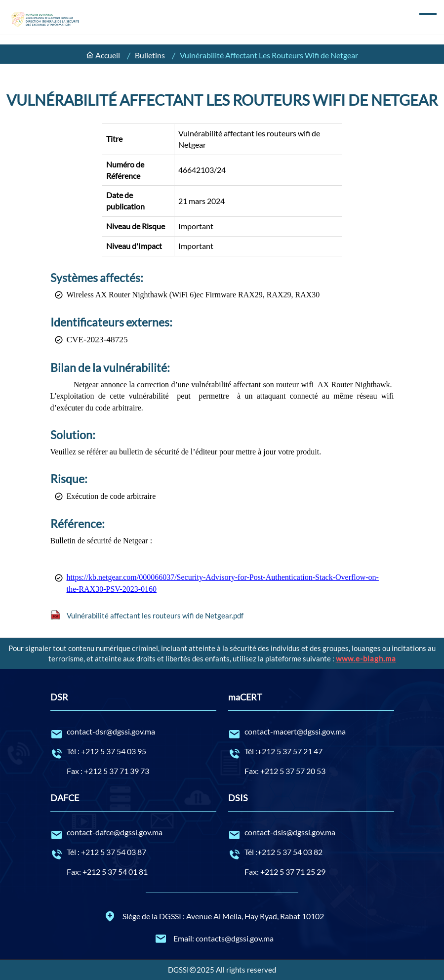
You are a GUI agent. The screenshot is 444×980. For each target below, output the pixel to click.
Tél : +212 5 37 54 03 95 (133, 752)
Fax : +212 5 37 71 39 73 (108, 771)
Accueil (108, 55)
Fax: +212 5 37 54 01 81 (107, 872)
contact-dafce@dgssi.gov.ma (133, 833)
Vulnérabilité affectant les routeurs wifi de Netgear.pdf (155, 615)
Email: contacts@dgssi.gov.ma (214, 939)
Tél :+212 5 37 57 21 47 (311, 752)
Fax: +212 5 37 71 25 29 (285, 872)
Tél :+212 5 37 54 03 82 (311, 853)
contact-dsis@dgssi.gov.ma (311, 833)
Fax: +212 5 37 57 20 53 (285, 771)
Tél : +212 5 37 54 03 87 (133, 853)
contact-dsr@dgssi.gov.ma (133, 732)
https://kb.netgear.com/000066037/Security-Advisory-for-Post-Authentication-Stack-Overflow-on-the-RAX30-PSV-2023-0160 (223, 583)
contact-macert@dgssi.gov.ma (311, 732)
